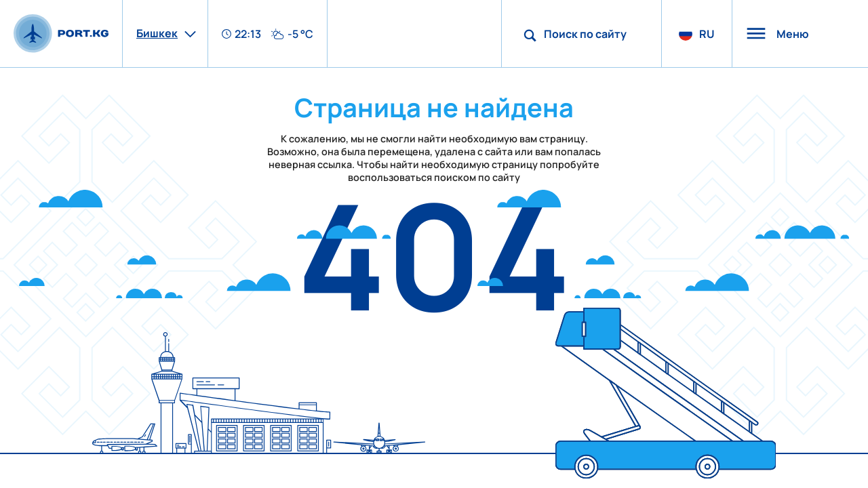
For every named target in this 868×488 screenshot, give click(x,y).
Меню (777, 34)
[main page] (61, 34)
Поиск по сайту (585, 34)
